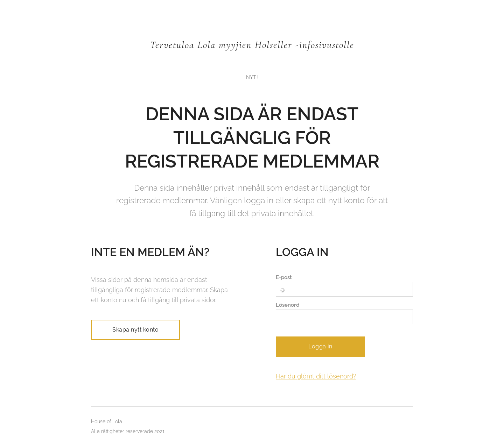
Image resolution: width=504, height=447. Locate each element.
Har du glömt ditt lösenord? (316, 376)
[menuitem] (252, 77)
